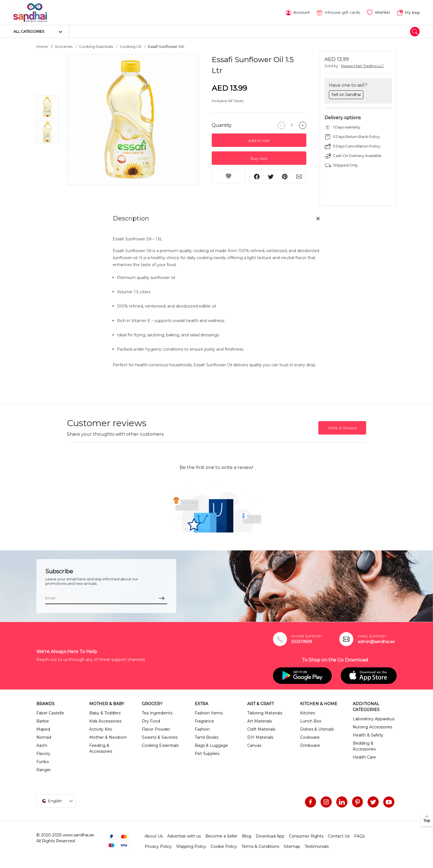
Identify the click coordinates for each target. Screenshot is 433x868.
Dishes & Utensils (317, 729)
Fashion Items (209, 712)
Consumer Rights (306, 836)
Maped (43, 729)
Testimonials (317, 846)
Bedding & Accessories (364, 746)
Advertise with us (184, 836)
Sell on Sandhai (346, 94)
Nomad (44, 737)
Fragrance (204, 721)
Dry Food (151, 721)
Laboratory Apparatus (374, 718)
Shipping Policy (191, 846)
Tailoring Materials (265, 712)
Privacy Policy (158, 846)
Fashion (202, 729)
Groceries (63, 46)
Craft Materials (261, 729)
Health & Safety (368, 735)
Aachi (42, 745)
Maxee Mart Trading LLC (362, 66)
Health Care (364, 757)
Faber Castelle (50, 712)
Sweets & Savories (160, 737)
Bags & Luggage (211, 745)
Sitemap (292, 846)
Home (42, 46)
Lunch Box (311, 721)
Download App (270, 836)
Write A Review (342, 427)
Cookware (310, 737)
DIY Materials (260, 737)
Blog (247, 836)
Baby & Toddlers (105, 712)
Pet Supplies (207, 753)
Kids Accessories (105, 721)
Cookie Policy (224, 846)
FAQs (359, 836)
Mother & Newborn (108, 737)
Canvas (254, 745)
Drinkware (310, 745)
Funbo (43, 761)
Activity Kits (101, 729)
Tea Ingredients (157, 712)
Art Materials (260, 721)
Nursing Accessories (372, 726)
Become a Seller (221, 836)
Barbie (43, 721)
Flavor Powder (156, 729)
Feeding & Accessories (101, 748)
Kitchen (308, 712)
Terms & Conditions (260, 846)
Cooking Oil (130, 46)
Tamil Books (207, 737)
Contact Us (339, 836)
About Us (154, 836)
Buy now (259, 158)
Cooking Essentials (96, 46)
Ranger (44, 769)
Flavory (43, 753)
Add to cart (259, 140)
